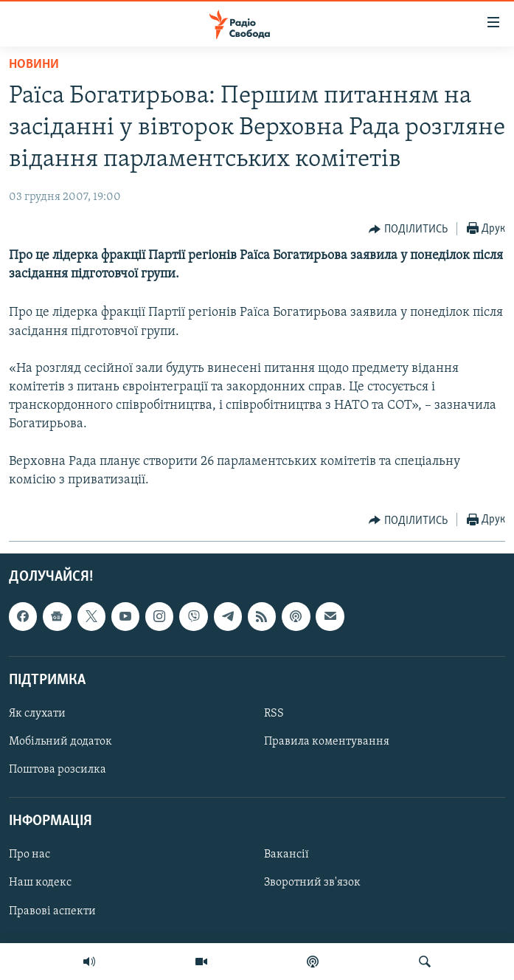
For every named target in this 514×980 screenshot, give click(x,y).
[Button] (408, 230)
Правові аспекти (52, 911)
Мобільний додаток (60, 742)
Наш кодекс (40, 883)
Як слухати (37, 714)
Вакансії (286, 855)
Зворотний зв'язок (312, 883)
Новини (34, 65)
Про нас (29, 855)
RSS (274, 714)
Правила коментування (327, 742)
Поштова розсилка (58, 770)
